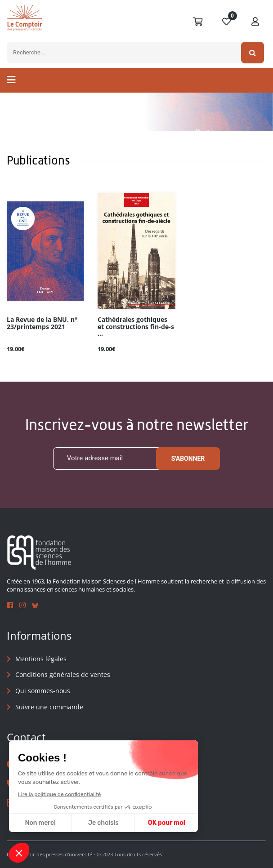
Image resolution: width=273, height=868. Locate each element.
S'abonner (188, 458)
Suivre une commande (49, 707)
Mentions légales (41, 659)
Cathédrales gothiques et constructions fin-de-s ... (136, 327)
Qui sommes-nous (43, 691)
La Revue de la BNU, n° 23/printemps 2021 (42, 323)
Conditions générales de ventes (63, 675)
